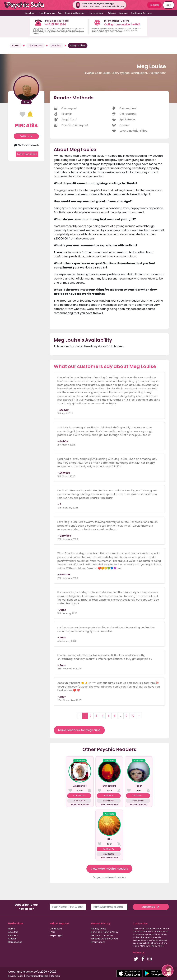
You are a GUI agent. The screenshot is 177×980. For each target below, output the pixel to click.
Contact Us (56, 929)
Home (16, 46)
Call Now (26, 136)
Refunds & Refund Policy (105, 932)
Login (169, 5)
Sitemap (55, 976)
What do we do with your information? (105, 940)
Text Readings (47, 13)
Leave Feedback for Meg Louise (79, 730)
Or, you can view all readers (109, 877)
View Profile (79, 801)
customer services (158, 940)
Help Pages (56, 935)
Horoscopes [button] (96, 13)
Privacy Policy (99, 929)
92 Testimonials (26, 145)
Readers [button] (30, 13)
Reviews (123, 13)
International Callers (37, 976)
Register (154, 5)
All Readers (36, 46)
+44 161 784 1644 (55, 24)
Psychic (56, 46)
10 (133, 716)
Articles (112, 13)
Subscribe (151, 907)
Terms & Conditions (102, 935)
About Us (13, 932)
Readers (13, 935)
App (60, 13)
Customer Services (142, 13)
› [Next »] (139, 716)
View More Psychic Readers (109, 869)
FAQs (52, 932)
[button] (167, 971)
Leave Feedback (27, 154)
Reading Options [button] (75, 13)
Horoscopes (15, 942)
